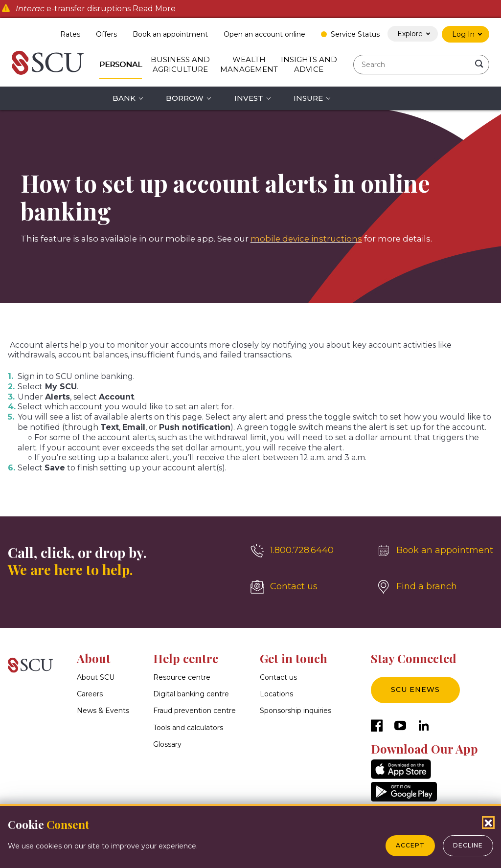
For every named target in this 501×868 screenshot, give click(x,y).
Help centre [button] (186, 658)
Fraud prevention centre (194, 711)
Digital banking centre (191, 694)
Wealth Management (249, 64)
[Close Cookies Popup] (488, 823)
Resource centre (182, 677)
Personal (121, 64)
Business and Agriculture (180, 64)
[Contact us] (306, 587)
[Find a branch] (435, 587)
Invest (249, 98)
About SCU (96, 677)
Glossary (167, 744)
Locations (276, 694)
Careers (90, 694)
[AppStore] (401, 776)
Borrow (185, 98)
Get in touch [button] (294, 658)
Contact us (278, 677)
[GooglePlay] (404, 799)
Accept (410, 845)
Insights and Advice (309, 64)
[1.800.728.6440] (306, 551)
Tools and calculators (188, 728)
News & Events (103, 711)
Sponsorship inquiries (296, 711)
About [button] (94, 658)
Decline (468, 845)
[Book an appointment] (435, 551)
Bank (124, 98)
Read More (154, 9)
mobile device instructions (306, 239)
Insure (308, 98)
